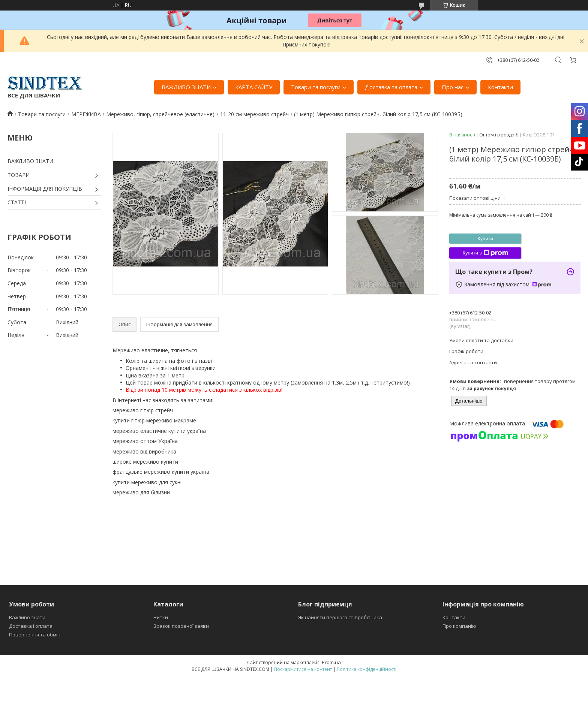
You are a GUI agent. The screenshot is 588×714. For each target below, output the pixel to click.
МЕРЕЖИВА (86, 114)
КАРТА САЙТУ (254, 87)
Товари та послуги (316, 87)
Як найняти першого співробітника (340, 617)
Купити (485, 239)
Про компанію (459, 626)
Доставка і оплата (31, 626)
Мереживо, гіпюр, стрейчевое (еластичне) (160, 114)
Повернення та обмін (35, 635)
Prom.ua (331, 662)
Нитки (161, 617)
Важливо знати (27, 617)
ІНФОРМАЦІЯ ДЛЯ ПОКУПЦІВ (45, 189)
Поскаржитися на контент (303, 669)
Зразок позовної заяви (181, 626)
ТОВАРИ (19, 175)
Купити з (485, 253)
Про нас (453, 87)
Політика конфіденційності (367, 669)
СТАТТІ (17, 202)
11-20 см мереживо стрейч (254, 114)
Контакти (500, 87)
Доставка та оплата (391, 87)
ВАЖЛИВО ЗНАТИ (186, 87)
